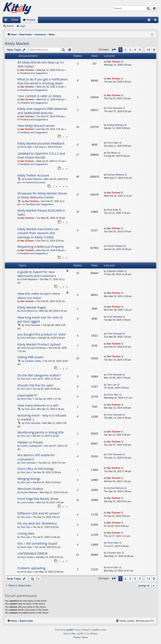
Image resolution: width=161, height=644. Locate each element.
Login (23, 26)
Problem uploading (31, 568)
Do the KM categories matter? (39, 375)
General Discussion (36, 182)
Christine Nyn (114, 553)
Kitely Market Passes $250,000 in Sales (41, 212)
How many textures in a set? (38, 405)
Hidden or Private (30, 442)
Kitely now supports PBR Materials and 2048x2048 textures (42, 111)
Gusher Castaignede (31, 446)
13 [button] (148, 50)
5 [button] (140, 50)
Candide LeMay (33, 361)
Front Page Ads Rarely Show (38, 499)
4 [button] (135, 50)
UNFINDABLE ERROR (32, 553)
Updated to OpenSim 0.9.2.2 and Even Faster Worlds (41, 155)
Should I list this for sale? (35, 385)
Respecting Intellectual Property (41, 246)
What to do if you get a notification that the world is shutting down (43, 81)
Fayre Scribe (27, 557)
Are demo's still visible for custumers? (36, 457)
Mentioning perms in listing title (41, 432)
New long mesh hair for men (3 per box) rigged (40, 319)
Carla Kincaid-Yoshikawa (33, 348)
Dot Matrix (112, 153)
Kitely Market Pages (32, 307)
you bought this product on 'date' (42, 334)
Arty (73, 634)
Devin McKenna (29, 311)
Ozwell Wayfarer (29, 279)
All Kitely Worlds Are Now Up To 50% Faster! (41, 64)
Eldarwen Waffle (115, 271)
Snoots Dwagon (115, 246)
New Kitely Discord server (36, 126)
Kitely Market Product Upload (39, 344)
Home (15, 20)
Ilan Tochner (27, 70)
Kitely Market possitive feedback (41, 143)
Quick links (6, 21)
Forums (31, 20)
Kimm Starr (26, 147)
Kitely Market (17, 43)
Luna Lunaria (27, 502)
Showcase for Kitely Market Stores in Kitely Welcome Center (42, 195)
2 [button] (125, 50)
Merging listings (29, 479)
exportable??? (27, 395)
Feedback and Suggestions (34, 73)
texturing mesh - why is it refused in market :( (42, 417)
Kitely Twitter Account (33, 175)
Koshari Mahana (116, 125)
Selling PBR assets (31, 357)
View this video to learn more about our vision (39, 295)
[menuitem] (149, 20)
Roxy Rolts (113, 210)
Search (10, 26)
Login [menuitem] (156, 21)
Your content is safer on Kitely (39, 96)
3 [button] (130, 50)
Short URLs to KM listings (36, 469)
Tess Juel (25, 379)
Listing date (26, 533)
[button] (114, 50)
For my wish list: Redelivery (37, 523)
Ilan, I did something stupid (37, 543)
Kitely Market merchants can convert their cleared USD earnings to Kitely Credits (38, 233)
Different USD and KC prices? (39, 513)
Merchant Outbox (30, 489)
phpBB (70, 630)
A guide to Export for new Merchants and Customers (37, 274)
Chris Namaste (115, 108)
